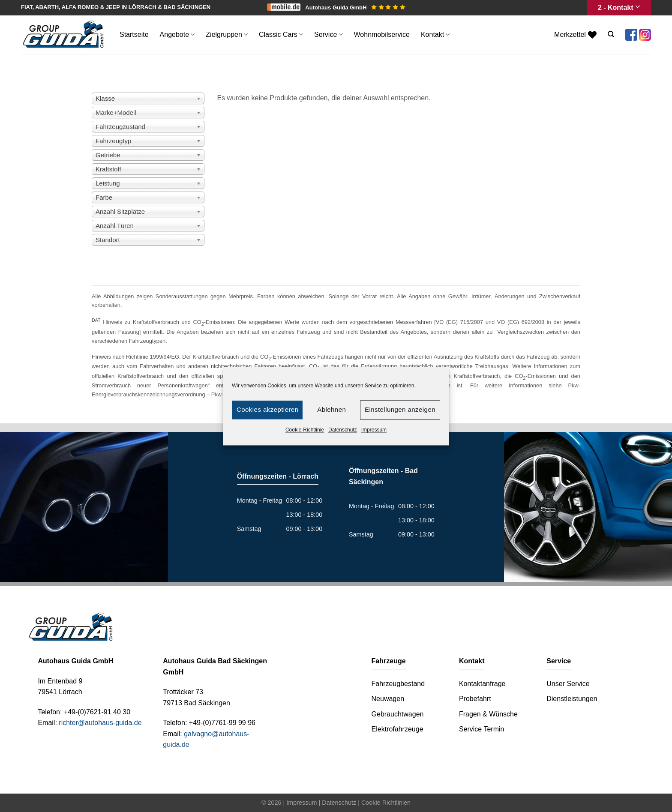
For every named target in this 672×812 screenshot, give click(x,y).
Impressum (374, 430)
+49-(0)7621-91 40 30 (97, 712)
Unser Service (568, 684)
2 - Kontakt (619, 7)
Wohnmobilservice (382, 34)
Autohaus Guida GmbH (355, 7)
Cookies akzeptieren (267, 409)
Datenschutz (343, 430)
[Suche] (611, 34)
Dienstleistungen (572, 699)
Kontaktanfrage (482, 684)
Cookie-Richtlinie (305, 430)
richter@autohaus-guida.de (100, 723)
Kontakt (435, 34)
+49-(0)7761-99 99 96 (222, 723)
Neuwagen (388, 699)
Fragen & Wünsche (488, 714)
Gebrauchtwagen (398, 714)
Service (328, 34)
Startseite (134, 34)
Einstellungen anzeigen (400, 409)
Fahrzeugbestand (398, 684)
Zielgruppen (227, 34)
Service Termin (482, 729)
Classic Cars (281, 34)
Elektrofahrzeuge (397, 729)
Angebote (177, 34)
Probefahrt (475, 699)
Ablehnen (331, 409)
